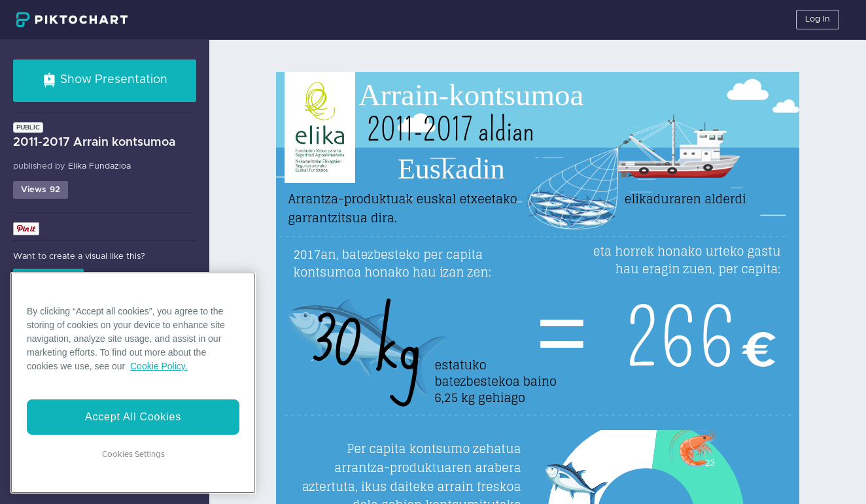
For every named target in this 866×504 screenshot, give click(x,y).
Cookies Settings (133, 454)
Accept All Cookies (133, 417)
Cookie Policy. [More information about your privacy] (159, 366)
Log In (818, 19)
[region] (133, 383)
